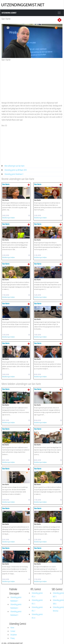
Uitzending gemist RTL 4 (37, 595)
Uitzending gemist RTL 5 (37, 602)
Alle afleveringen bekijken (9, 218)
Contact (13, 631)
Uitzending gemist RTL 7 (37, 609)
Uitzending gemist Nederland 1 (14, 174)
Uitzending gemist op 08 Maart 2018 (16, 170)
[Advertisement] (31, 79)
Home (12, 628)
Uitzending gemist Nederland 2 (16, 606)
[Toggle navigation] (59, 13)
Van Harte (6, 19)
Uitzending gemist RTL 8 (37, 616)
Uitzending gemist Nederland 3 (16, 613)
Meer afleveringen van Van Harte (14, 166)
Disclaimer (14, 635)
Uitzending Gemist (9, 13)
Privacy (13, 638)
